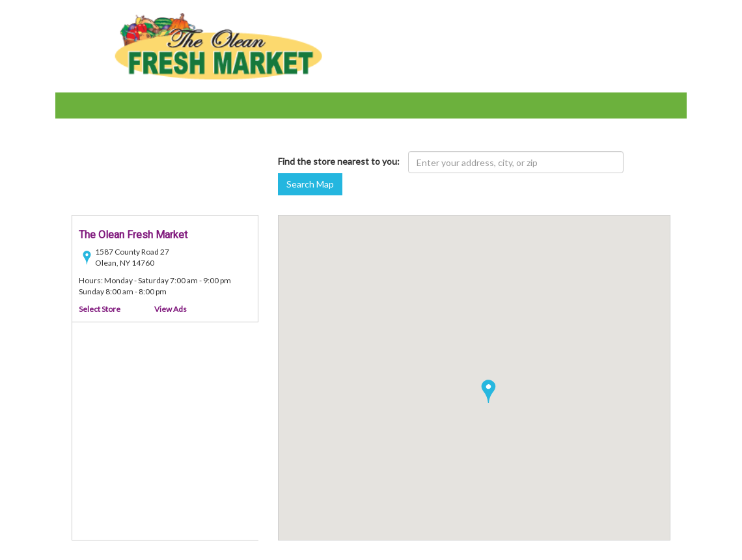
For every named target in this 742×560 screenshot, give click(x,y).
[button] (488, 391)
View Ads (171, 309)
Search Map (310, 184)
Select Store (100, 309)
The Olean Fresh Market (133, 235)
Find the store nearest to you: (339, 161)
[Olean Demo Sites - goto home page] (218, 45)
